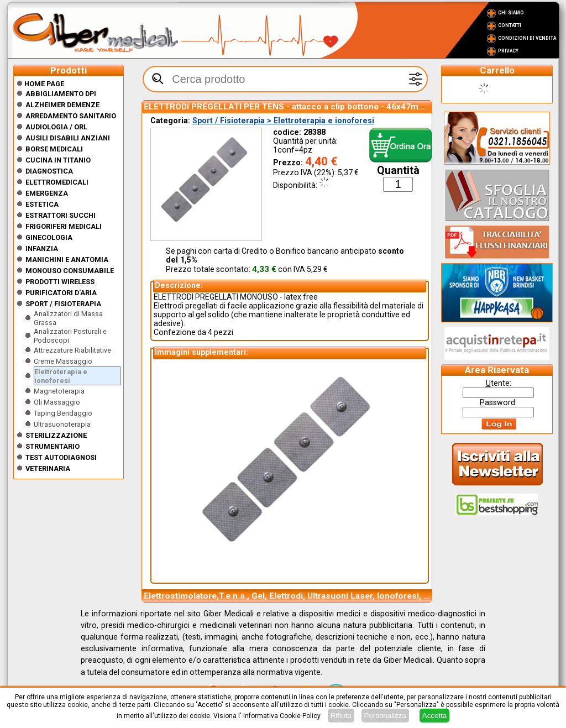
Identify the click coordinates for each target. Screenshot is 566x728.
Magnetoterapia (59, 391)
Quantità (398, 171)
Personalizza (385, 716)
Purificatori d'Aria (61, 293)
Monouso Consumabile (70, 271)
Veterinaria (48, 468)
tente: (499, 383)
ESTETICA (42, 204)
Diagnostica (49, 171)
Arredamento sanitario (71, 116)
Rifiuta (341, 716)
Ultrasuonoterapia (62, 424)
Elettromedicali (57, 182)
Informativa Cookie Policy (282, 716)
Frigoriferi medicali (64, 226)
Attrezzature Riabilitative (72, 350)
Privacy (508, 51)
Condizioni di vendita (527, 38)
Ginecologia (49, 237)
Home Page (40, 84)
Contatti (510, 25)
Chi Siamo (511, 13)
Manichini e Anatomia (67, 260)
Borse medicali (54, 149)
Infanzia (42, 248)
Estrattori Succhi (61, 215)
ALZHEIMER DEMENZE (62, 105)
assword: (498, 402)
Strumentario (53, 446)
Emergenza (47, 193)
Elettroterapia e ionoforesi (61, 376)
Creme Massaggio (63, 361)
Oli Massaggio (57, 402)
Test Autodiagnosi (61, 457)
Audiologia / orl (56, 127)
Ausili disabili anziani (68, 138)
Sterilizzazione (56, 435)
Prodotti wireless (60, 282)
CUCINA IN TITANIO (58, 160)
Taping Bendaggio (63, 413)
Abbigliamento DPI (61, 94)
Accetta (434, 716)
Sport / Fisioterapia (63, 304)
